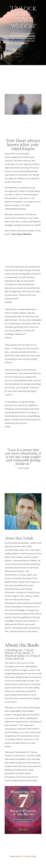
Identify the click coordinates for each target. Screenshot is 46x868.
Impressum (15, 856)
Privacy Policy (30, 856)
